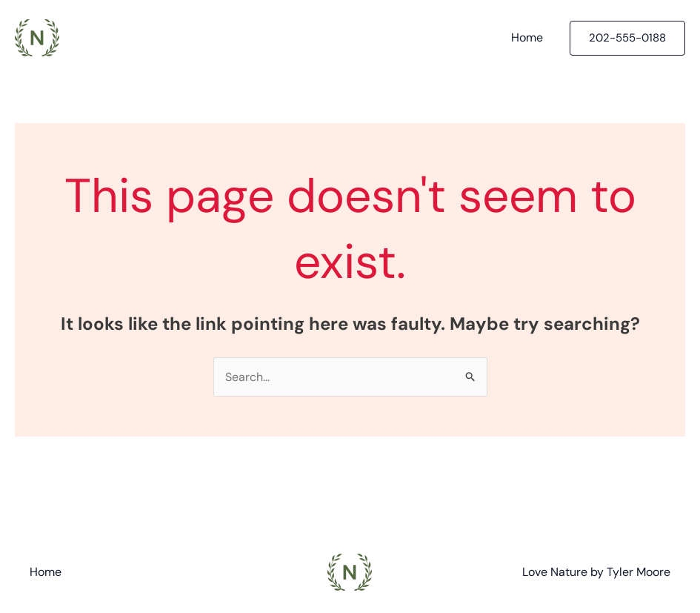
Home (527, 37)
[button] (627, 38)
